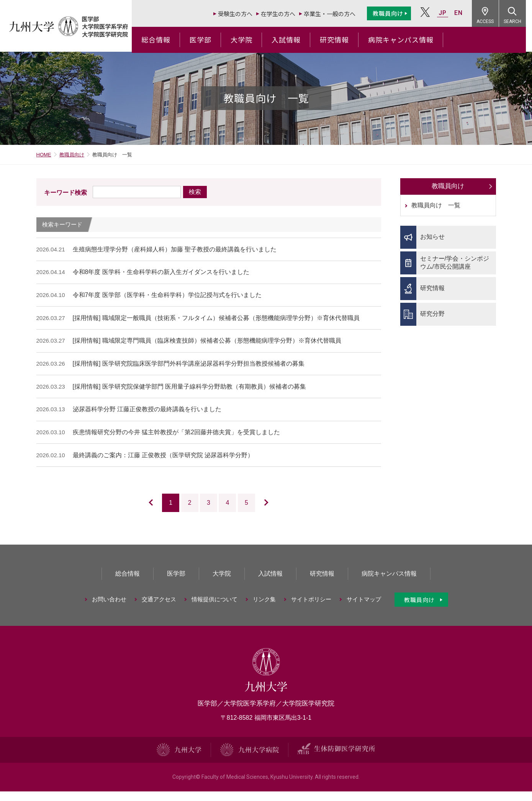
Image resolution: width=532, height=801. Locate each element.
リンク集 (264, 610)
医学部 (207, 39)
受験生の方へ (241, 14)
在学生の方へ (284, 14)
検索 (195, 196)
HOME (44, 158)
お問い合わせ (109, 610)
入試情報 (292, 39)
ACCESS (492, 21)
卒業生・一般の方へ (336, 14)
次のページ (275, 513)
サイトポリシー (311, 610)
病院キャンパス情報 (407, 39)
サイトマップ (364, 610)
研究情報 (340, 39)
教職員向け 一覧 (436, 209)
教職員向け (394, 13)
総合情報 (162, 39)
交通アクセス (159, 610)
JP (449, 13)
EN (465, 13)
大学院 (248, 39)
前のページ (142, 513)
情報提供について (214, 610)
